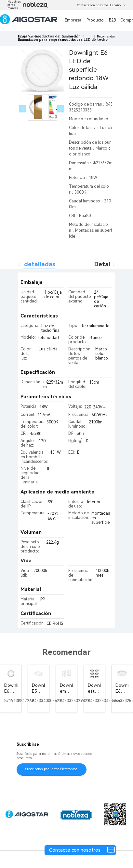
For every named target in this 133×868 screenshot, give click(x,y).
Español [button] (118, 5)
